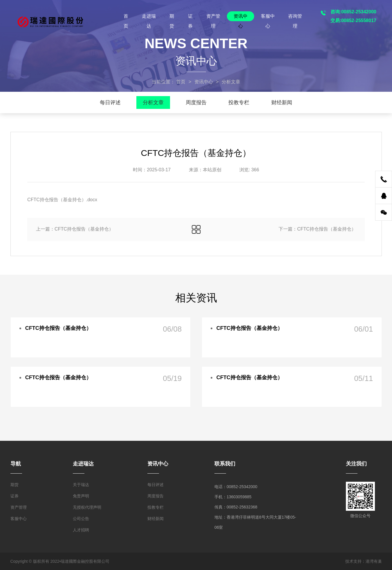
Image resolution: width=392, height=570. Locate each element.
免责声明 (81, 496)
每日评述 (110, 103)
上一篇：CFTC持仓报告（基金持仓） (75, 229)
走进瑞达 (149, 17)
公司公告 (81, 519)
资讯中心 (241, 17)
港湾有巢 (374, 561)
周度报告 (196, 103)
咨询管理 (295, 17)
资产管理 (213, 17)
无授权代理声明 (87, 507)
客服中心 (268, 17)
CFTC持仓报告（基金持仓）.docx (62, 200)
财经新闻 (282, 103)
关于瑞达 (81, 485)
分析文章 (153, 103)
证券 (190, 17)
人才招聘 (81, 530)
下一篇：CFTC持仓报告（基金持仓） (317, 229)
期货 (172, 17)
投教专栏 (239, 103)
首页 (126, 17)
